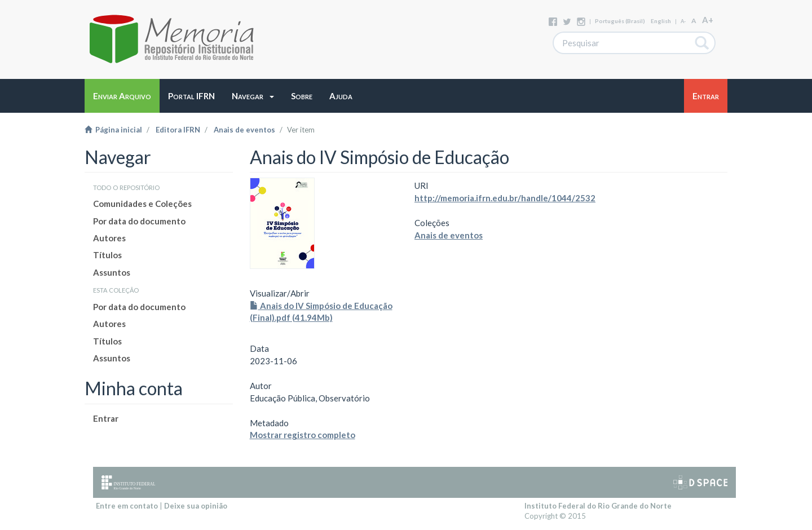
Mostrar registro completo (303, 435)
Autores (109, 238)
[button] (253, 96)
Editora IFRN (178, 130)
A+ (708, 20)
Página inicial (113, 130)
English (661, 21)
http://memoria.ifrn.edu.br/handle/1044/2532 (505, 198)
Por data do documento (139, 221)
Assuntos (112, 272)
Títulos (107, 255)
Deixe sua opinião (196, 506)
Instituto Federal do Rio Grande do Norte (598, 506)
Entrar (106, 418)
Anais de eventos (244, 130)
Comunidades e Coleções (142, 204)
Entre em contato (127, 506)
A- (683, 21)
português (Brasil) (620, 21)
